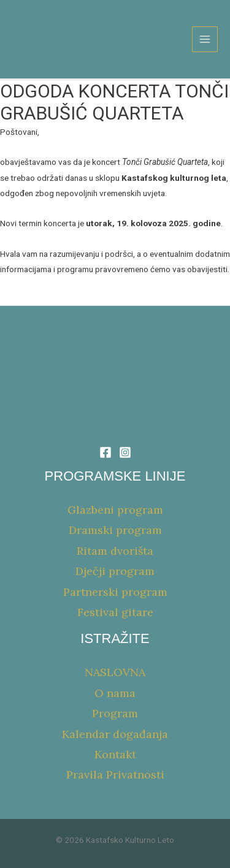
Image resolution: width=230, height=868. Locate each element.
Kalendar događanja (115, 734)
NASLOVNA (115, 672)
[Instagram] (125, 452)
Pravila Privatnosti (115, 775)
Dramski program (115, 530)
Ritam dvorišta (115, 551)
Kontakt (115, 754)
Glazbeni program (115, 510)
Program (115, 713)
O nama (115, 693)
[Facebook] (105, 452)
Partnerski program (115, 592)
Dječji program (115, 571)
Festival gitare (115, 612)
